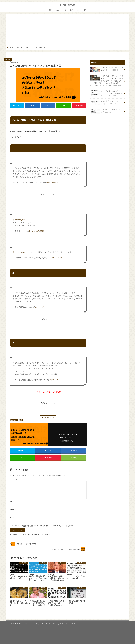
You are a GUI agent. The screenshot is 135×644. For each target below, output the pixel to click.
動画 (50, 10)
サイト (12, 518)
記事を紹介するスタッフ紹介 (44, 624)
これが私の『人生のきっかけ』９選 (107, 112)
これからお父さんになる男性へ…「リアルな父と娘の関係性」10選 (106, 93)
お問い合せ (28, 624)
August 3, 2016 (55, 380)
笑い (78, 10)
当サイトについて (15, 624)
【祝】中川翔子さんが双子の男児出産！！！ (107, 69)
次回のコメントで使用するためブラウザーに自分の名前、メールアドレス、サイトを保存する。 (43, 526)
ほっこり (58, 10)
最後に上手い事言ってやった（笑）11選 (106, 103)
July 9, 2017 (40, 307)
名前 (12, 501)
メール (13, 510)
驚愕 (85, 10)
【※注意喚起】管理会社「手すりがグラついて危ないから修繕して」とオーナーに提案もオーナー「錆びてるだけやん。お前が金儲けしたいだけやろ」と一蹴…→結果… (107, 81)
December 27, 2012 (53, 182)
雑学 (71, 10)
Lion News (67, 5)
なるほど (14, 420)
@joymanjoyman (19, 220)
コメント (14, 480)
